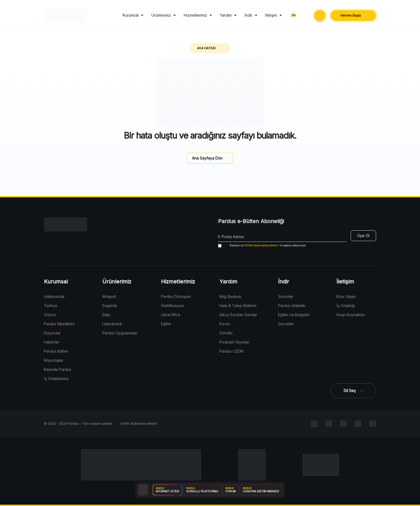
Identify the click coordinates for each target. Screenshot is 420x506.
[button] (320, 16)
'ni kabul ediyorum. (262, 245)
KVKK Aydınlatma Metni (262, 245)
